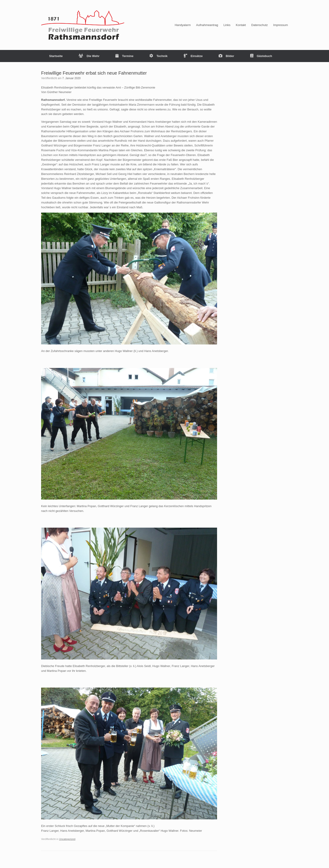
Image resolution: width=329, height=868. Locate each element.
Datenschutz (260, 25)
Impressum (281, 25)
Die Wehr (89, 56)
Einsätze (193, 56)
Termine (124, 56)
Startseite (56, 56)
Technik (158, 56)
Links (227, 25)
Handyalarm (183, 25)
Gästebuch (261, 56)
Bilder (226, 56)
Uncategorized (67, 839)
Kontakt (241, 25)
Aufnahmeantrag (207, 25)
